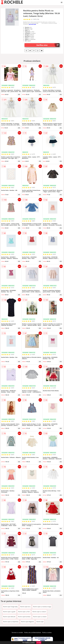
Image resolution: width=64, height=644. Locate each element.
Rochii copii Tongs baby (10, 607)
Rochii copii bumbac (24, 617)
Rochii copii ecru (25, 607)
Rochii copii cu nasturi (39, 612)
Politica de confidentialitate (33, 633)
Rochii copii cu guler (9, 612)
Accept (39, 643)
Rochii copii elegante (27, 622)
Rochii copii (40, 622)
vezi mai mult (32, 24)
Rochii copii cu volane (40, 617)
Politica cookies (47, 633)
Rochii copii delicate (9, 617)
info (19, 94)
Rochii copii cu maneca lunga (42, 607)
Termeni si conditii (17, 633)
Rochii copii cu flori (24, 612)
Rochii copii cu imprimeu (11, 622)
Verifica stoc (48, 45)
